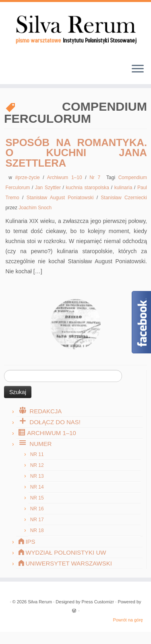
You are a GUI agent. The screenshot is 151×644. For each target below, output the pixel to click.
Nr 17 (37, 520)
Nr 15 (37, 498)
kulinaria (124, 188)
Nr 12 (37, 465)
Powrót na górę (128, 620)
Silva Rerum (40, 602)
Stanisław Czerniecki (124, 198)
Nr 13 (37, 476)
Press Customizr (98, 602)
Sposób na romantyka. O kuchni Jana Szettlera (76, 153)
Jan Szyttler (49, 188)
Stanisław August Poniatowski (62, 198)
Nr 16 (37, 509)
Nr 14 (37, 487)
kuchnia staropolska (89, 188)
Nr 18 (37, 530)
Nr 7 (96, 178)
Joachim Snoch (35, 208)
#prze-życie (29, 178)
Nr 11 (37, 454)
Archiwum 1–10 (66, 178)
